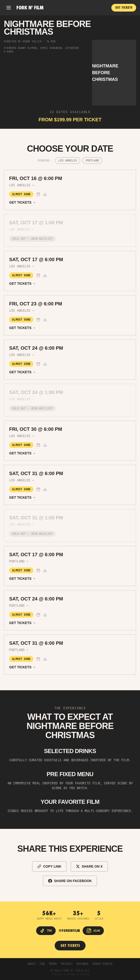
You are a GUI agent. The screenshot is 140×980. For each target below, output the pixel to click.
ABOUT (32, 964)
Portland (92, 161)
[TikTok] (46, 931)
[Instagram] (93, 931)
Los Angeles (68, 161)
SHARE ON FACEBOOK (70, 881)
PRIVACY (67, 964)
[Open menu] (9, 8)
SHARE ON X (89, 866)
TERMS (53, 964)
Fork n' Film (30, 8)
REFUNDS (83, 964)
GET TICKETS (124, 8)
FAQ (42, 964)
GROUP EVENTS (102, 964)
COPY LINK (49, 866)
